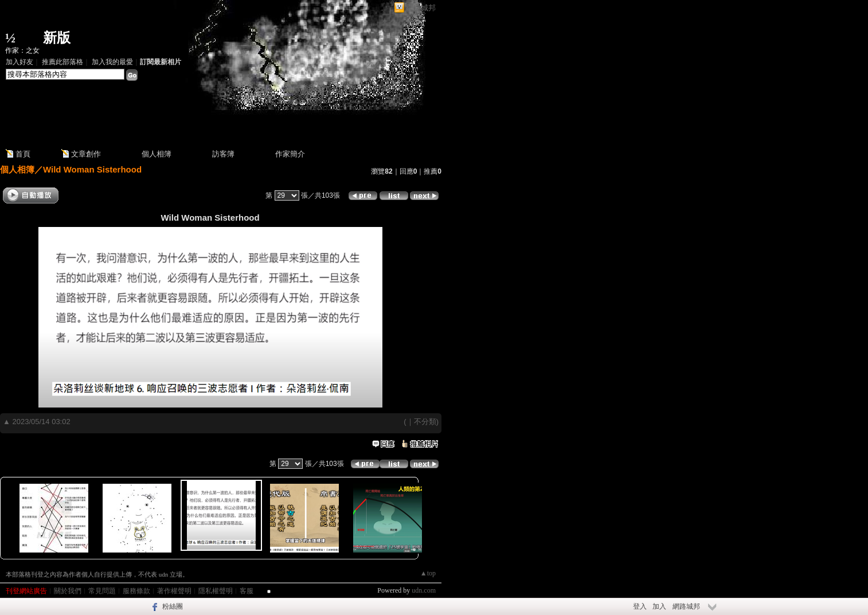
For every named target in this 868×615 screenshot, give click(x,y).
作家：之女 (22, 50)
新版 (57, 38)
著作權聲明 (174, 591)
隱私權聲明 (216, 591)
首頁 (23, 154)
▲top (428, 573)
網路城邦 (421, 8)
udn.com (424, 590)
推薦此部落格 (62, 62)
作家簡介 (290, 154)
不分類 (425, 422)
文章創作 (86, 154)
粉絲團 (173, 606)
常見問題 (102, 591)
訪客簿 (223, 154)
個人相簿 (157, 154)
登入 (640, 606)
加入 (659, 606)
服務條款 (136, 591)
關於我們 (68, 591)
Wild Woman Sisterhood (92, 169)
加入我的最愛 (112, 62)
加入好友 (19, 62)
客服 (247, 591)
